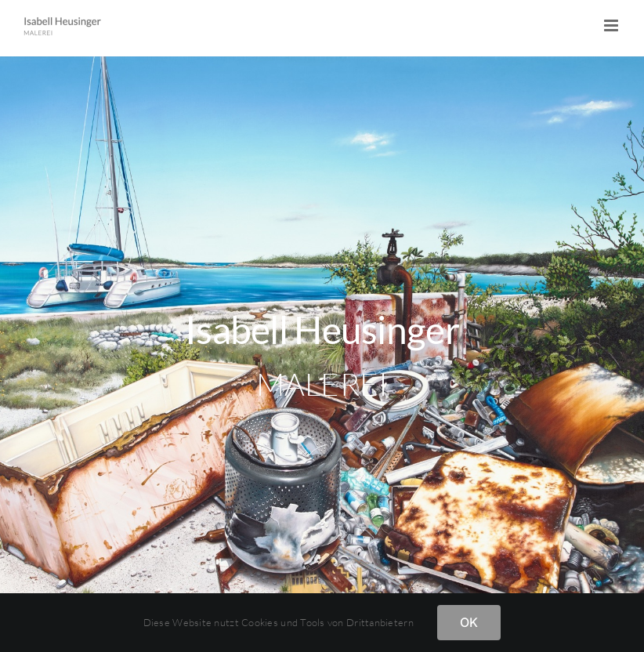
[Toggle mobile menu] (612, 25)
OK (469, 622)
